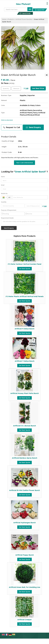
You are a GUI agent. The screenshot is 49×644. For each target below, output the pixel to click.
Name (3, 177)
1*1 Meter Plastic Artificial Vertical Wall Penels (24, 296)
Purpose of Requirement (9, 210)
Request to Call (12, 127)
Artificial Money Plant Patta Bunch (25, 393)
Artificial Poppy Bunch (25, 555)
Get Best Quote (24, 269)
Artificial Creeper (24, 620)
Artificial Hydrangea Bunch (24, 523)
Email (3, 185)
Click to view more (7, 120)
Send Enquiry (33, 127)
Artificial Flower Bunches (24, 19)
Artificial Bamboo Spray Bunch (25, 458)
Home (4, 19)
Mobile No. (4, 194)
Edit (26, 88)
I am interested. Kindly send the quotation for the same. (24, 222)
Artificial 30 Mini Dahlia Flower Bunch (24, 490)
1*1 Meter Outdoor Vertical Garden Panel (24, 264)
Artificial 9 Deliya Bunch (24, 329)
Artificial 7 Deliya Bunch (25, 361)
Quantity (4, 202)
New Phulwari (23, 4)
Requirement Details (7, 218)
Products (11, 19)
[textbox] (16, 88)
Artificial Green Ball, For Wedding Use (24, 587)
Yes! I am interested (24, 163)
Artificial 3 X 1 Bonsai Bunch (24, 426)
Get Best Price (38, 88)
